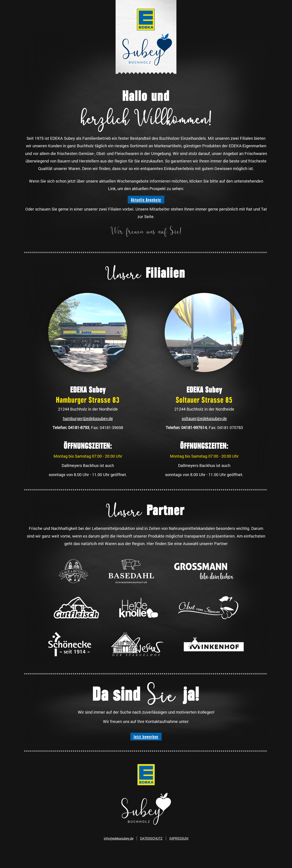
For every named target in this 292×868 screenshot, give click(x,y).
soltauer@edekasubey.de (204, 418)
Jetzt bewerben (146, 737)
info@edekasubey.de (119, 838)
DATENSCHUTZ (151, 838)
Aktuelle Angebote (146, 200)
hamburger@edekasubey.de (88, 418)
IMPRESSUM (179, 838)
